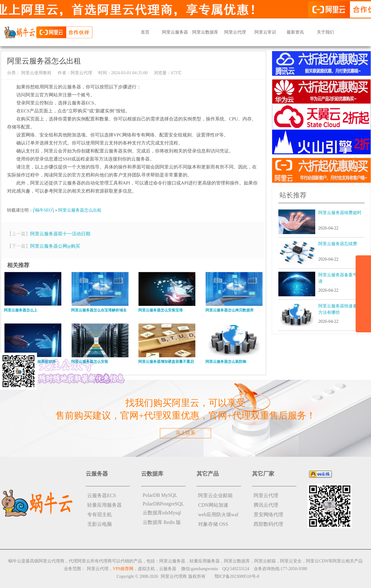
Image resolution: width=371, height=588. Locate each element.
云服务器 (168, 569)
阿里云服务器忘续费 (338, 244)
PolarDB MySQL (160, 495)
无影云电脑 (100, 524)
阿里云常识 (265, 32)
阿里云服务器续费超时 (340, 213)
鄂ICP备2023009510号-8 (237, 576)
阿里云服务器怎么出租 (80, 210)
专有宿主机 (100, 515)
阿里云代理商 (174, 576)
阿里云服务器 (175, 32)
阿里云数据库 (205, 32)
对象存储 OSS (213, 524)
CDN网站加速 (213, 505)
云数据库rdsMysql (162, 513)
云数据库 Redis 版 (162, 522)
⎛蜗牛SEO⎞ (43, 210)
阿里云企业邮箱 (215, 495)
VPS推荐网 (123, 569)
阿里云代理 (235, 32)
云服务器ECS (102, 495)
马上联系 (185, 433)
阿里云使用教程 (36, 73)
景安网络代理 (268, 515)
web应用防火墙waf (218, 515)
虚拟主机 (146, 569)
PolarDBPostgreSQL (163, 504)
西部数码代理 (268, 524)
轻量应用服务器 (104, 505)
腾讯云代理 (266, 505)
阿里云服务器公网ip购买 (55, 246)
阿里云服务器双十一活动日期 (60, 234)
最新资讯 (295, 32)
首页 (145, 32)
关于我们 (325, 32)
